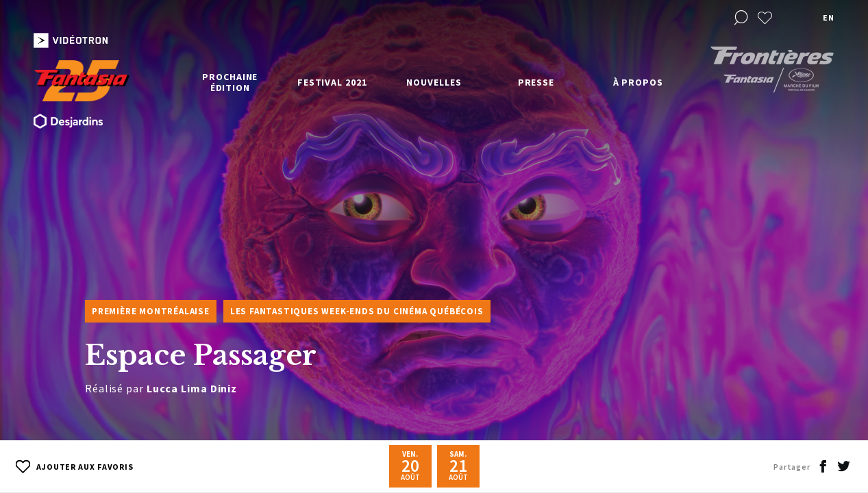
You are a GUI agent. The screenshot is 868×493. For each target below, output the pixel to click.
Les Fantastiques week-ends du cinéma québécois (357, 311)
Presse (536, 82)
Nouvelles (434, 82)
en (828, 17)
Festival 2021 (332, 82)
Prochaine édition (230, 82)
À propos (638, 82)
